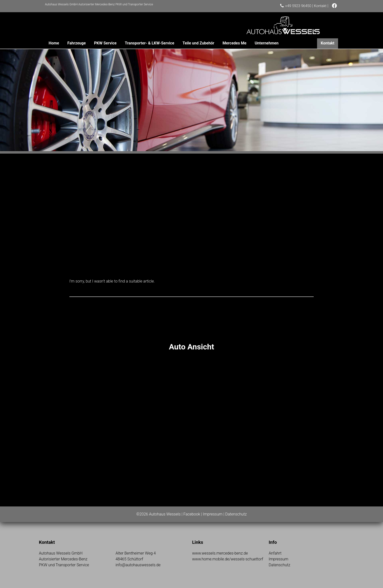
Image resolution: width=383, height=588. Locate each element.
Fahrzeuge (77, 43)
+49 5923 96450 (298, 6)
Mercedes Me (234, 43)
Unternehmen (267, 43)
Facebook (192, 514)
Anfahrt (275, 553)
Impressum (213, 514)
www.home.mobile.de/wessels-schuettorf (228, 559)
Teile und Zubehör (198, 43)
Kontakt (320, 6)
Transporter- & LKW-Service (149, 43)
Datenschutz (236, 514)
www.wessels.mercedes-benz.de (220, 553)
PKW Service (105, 43)
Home (54, 43)
